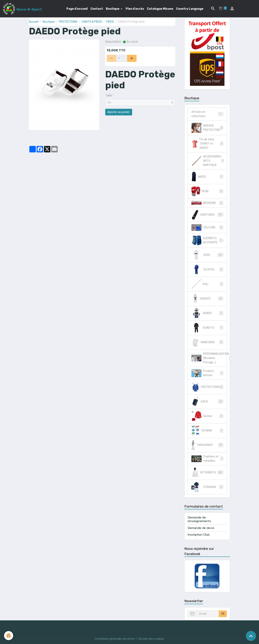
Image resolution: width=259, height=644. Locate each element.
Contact (97, 9)
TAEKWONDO (207, 445)
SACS (207, 401)
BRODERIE (207, 203)
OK (223, 614)
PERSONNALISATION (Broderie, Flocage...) (209, 358)
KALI (207, 284)
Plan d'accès (135, 9)
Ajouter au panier (119, 112)
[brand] (22, 9)
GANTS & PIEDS (92, 22)
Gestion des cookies (151, 639)
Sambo (207, 416)
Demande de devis (201, 528)
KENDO (207, 313)
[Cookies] (9, 636)
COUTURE (207, 228)
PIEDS (110, 22)
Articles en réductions (207, 114)
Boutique (113, 9)
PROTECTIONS (68, 22)
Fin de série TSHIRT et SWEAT (207, 144)
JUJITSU (207, 269)
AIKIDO (207, 177)
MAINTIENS (207, 342)
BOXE (207, 191)
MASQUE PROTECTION (207, 128)
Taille (109, 96)
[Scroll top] (251, 636)
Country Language (190, 9)
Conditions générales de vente (115, 639)
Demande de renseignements (199, 519)
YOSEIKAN (207, 487)
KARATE (207, 299)
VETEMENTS (207, 472)
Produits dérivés (207, 373)
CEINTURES (207, 215)
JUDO (207, 255)
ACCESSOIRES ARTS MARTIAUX (208, 161)
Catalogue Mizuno (160, 9)
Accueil (34, 22)
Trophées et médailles (207, 459)
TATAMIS (207, 431)
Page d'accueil (77, 9)
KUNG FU (207, 328)
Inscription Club (199, 535)
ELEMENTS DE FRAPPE (207, 240)
